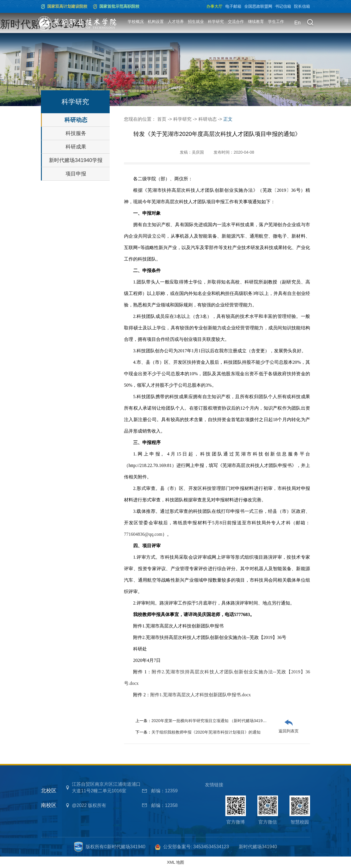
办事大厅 (214, 6)
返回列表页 (289, 731)
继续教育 (256, 21)
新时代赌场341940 (258, 847)
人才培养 (176, 21)
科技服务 (76, 133)
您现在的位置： (141, 119)
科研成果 (76, 147)
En (297, 23)
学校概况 (136, 21)
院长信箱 (302, 6)
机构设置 (156, 21)
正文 (228, 119)
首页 (162, 119)
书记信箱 (283, 6)
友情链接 (214, 785)
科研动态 (76, 120)
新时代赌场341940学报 (76, 160)
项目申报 (76, 174)
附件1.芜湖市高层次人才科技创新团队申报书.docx (201, 695)
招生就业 (196, 21)
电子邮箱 (233, 6)
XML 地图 (175, 862)
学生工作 (276, 21)
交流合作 (236, 21)
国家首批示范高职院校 (119, 6)
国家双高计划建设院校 (67, 6)
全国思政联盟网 (258, 6)
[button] (310, 23)
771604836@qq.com (143, 534)
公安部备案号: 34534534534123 (196, 847)
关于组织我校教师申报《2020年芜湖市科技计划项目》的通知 (206, 732)
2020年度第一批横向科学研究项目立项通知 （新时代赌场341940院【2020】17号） (226, 721)
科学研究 (216, 21)
